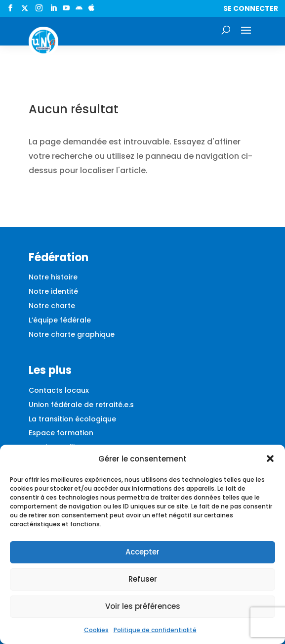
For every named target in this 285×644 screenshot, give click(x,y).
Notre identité (53, 291)
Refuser (143, 579)
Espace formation (61, 433)
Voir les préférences (143, 606)
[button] (270, 459)
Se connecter (251, 8)
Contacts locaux (59, 390)
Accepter (142, 552)
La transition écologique (72, 419)
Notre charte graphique (72, 334)
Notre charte (52, 306)
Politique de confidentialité (155, 630)
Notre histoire (53, 277)
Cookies (96, 630)
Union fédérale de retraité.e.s (81, 405)
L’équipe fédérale (60, 320)
